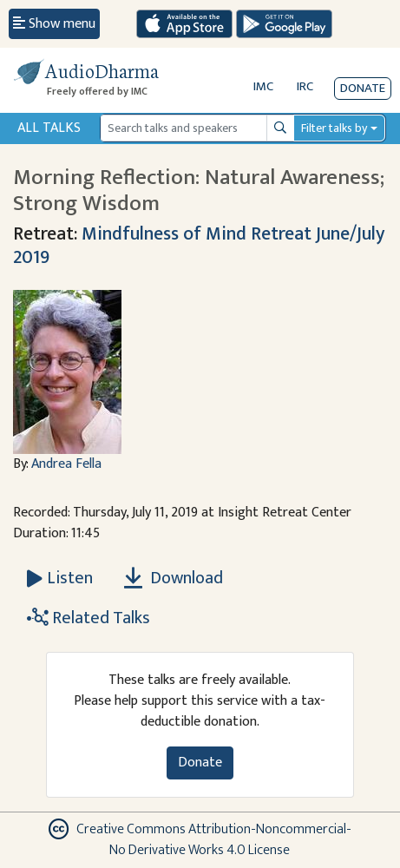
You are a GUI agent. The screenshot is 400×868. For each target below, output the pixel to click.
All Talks (49, 128)
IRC (305, 86)
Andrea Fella (66, 464)
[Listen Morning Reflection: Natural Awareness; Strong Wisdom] (60, 578)
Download (174, 578)
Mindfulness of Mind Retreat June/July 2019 (199, 245)
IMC (263, 86)
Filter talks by (334, 128)
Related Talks (89, 618)
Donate (363, 88)
